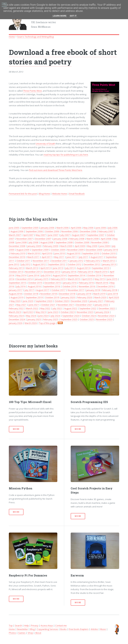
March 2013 (32, 268)
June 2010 (60, 253)
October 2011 (23, 261)
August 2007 (78, 235)
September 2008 (64, 242)
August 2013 (83, 268)
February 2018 (110, 290)
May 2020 (16, 301)
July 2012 (26, 264)
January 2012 (77, 261)
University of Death (45, 144)
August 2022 (71, 308)
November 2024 (106, 316)
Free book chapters (79, 629)
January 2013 (109, 264)
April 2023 (28, 312)
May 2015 (100, 279)
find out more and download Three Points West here (56, 170)
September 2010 (91, 253)
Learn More (60, 16)
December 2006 (88, 231)
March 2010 (34, 253)
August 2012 (39, 264)
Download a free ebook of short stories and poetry (63, 57)
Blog (32, 629)
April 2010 (47, 253)
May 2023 (41, 312)
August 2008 (47, 242)
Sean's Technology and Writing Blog (35, 37)
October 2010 (109, 253)
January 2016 (70, 283)
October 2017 (58, 290)
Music (103, 629)
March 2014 (101, 272)
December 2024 (17, 319)
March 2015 (74, 279)
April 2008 (106, 239)
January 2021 (96, 301)
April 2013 (45, 268)
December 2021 (84, 305)
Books (63, 629)
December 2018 (67, 294)
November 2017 (76, 290)
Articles (94, 629)
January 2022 (101, 305)
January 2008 (60, 239)
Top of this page (47, 323)
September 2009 (40, 250)
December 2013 (52, 272)
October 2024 (89, 316)
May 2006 (88, 228)
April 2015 (87, 279)
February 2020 (85, 297)
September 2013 (101, 268)
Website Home (60, 194)
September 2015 (17, 283)
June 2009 (105, 246)
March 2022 (32, 308)
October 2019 (52, 297)
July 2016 (21, 286)
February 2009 (51, 246)
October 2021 (48, 305)
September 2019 (34, 297)
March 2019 (99, 294)
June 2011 (72, 257)
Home (12, 37)
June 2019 (113, 294)
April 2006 (76, 228)
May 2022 (45, 308)
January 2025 (34, 319)
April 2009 (80, 246)
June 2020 (28, 301)
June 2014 (34, 275)
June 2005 (14, 228)
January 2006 (47, 228)
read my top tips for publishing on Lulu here (66, 155)
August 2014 (59, 275)
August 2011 (97, 257)
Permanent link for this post (23, 194)
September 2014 (76, 275)
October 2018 (31, 294)
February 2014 (86, 272)
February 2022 (16, 308)
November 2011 (41, 261)
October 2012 (74, 264)
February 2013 (16, 268)
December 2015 (53, 283)
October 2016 (69, 286)
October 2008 (82, 242)
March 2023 (15, 312)
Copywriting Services (47, 629)
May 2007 (41, 235)
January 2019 (84, 294)
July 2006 (113, 228)
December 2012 (92, 264)
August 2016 (34, 286)
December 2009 (94, 250)
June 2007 (53, 235)
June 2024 (43, 316)
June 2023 (53, 312)
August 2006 (17, 231)
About (38, 633)
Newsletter (22, 629)
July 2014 (46, 275)
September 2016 (52, 286)
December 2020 (79, 301)
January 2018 (93, 290)
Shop (30, 633)
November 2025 (104, 319)
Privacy (35, 625)
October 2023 (68, 312)
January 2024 (102, 312)
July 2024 (55, 316)
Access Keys (47, 625)
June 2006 (101, 228)
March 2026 (31, 323)
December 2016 (105, 286)
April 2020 (114, 297)
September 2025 (69, 319)
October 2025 (87, 319)
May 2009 (92, 246)
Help (26, 625)
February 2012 (93, 261)
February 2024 (16, 316)
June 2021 (34, 305)
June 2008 (21, 242)
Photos (12, 633)
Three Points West (32, 91)
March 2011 (33, 257)
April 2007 (28, 235)
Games (22, 633)
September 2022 (88, 308)
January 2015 (42, 279)
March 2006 (63, 228)
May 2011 (59, 257)
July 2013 (70, 268)
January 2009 (34, 246)
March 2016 (102, 283)
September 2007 (96, 235)
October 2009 (58, 250)
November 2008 (99, 242)
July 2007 (65, 235)
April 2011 (47, 257)
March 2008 (93, 239)
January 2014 (69, 272)
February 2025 (51, 319)
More (16, 429)
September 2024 (71, 316)
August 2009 (23, 250)
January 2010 (111, 250)
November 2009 (75, 250)
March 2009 (66, 246)
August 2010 (73, 253)
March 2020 (100, 297)
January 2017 (16, 290)
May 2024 (31, 316)
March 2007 (15, 235)
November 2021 (66, 305)
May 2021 (21, 305)
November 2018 (49, 294)
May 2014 (21, 275)
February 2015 (58, 279)
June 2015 (112, 279)
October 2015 (35, 283)
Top (11, 625)
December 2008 (17, 246)
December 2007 (43, 239)
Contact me (61, 625)
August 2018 (15, 294)
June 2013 (58, 268)
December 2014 (24, 279)
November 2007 (25, 239)
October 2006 (52, 231)
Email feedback (77, 194)
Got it (73, 16)
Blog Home (44, 194)
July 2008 (33, 242)
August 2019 (17, 297)
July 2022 (57, 308)
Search (18, 625)
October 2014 (94, 275)
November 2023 (85, 312)
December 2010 (17, 257)
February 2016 (86, 283)
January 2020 (68, 297)
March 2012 (109, 261)
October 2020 (62, 301)
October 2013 (16, 272)
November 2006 (70, 231)
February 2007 (106, 231)
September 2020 (44, 301)
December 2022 (107, 308)
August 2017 (43, 290)
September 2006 (34, 231)
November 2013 (33, 272)
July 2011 (84, 257)
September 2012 (57, 264)
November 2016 (87, 286)
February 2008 (77, 239)
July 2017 (29, 290)
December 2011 (59, 261)
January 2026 (16, 323)
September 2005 (30, 228)
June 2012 (14, 264)
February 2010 (18, 253)
